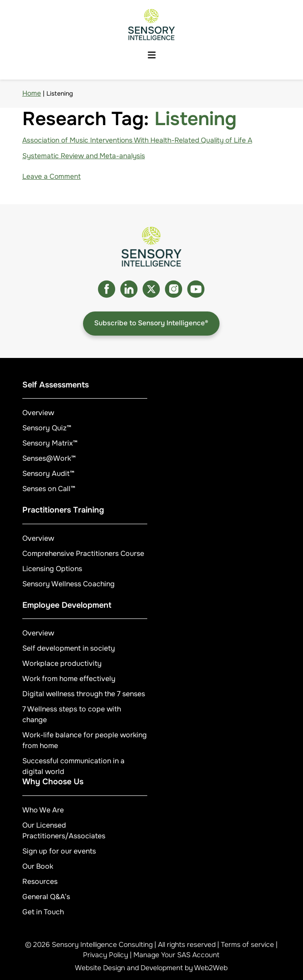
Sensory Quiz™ (47, 428)
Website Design (100, 968)
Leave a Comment (52, 177)
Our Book (38, 866)
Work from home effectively (69, 679)
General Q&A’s (46, 897)
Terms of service (247, 945)
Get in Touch (43, 912)
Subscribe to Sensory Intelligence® (151, 323)
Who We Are (43, 810)
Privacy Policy (106, 955)
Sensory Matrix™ (50, 443)
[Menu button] (152, 55)
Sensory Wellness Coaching (68, 584)
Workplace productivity (62, 663)
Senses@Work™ (49, 458)
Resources (40, 881)
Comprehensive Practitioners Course (83, 553)
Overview (38, 413)
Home (32, 93)
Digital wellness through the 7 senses (84, 694)
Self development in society (69, 648)
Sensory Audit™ (48, 473)
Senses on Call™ (49, 489)
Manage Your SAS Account (176, 955)
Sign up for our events (59, 851)
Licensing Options (52, 569)
